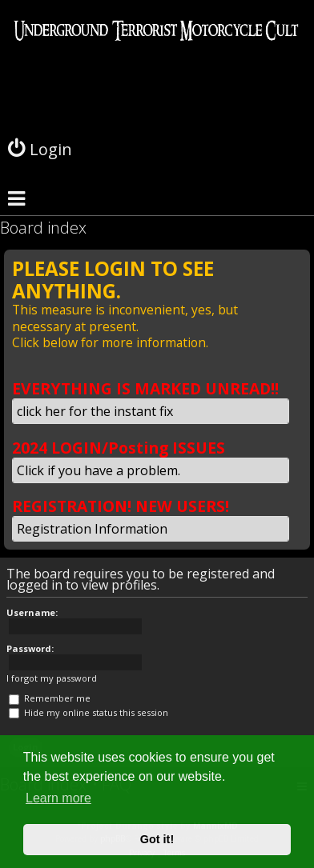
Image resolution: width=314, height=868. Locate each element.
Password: (30, 648)
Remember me (50, 698)
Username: (32, 612)
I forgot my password (52, 678)
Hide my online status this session (89, 712)
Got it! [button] (157, 839)
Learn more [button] (58, 798)
